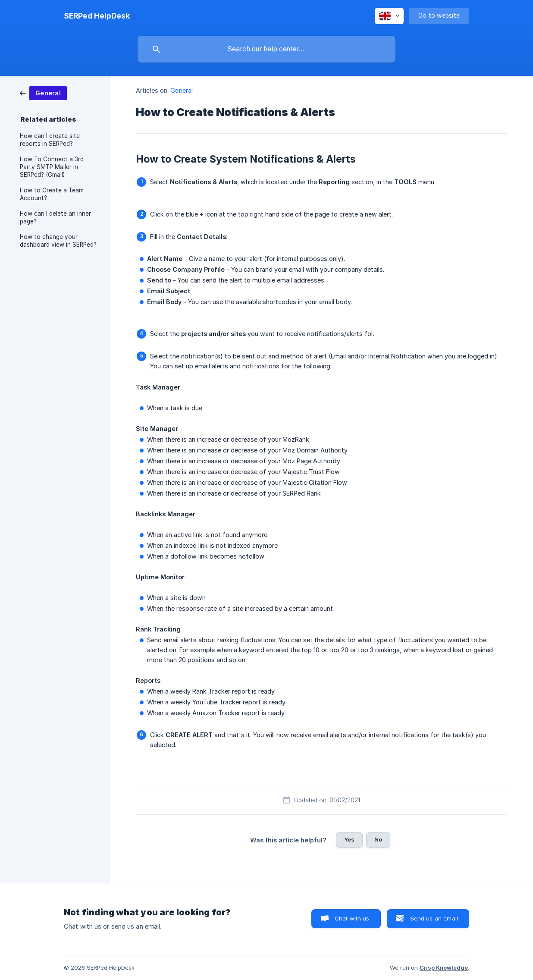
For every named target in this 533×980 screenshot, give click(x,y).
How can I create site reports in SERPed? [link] (50, 140)
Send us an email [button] (434, 918)
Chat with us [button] (352, 918)
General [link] (182, 90)
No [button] (378, 839)
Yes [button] (349, 839)
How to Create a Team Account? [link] (52, 194)
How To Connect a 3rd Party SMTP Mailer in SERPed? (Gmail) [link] (52, 167)
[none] (97, 16)
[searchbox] (266, 49)
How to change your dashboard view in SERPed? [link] (58, 241)
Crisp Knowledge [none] (444, 967)
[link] (43, 93)
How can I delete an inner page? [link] (55, 217)
